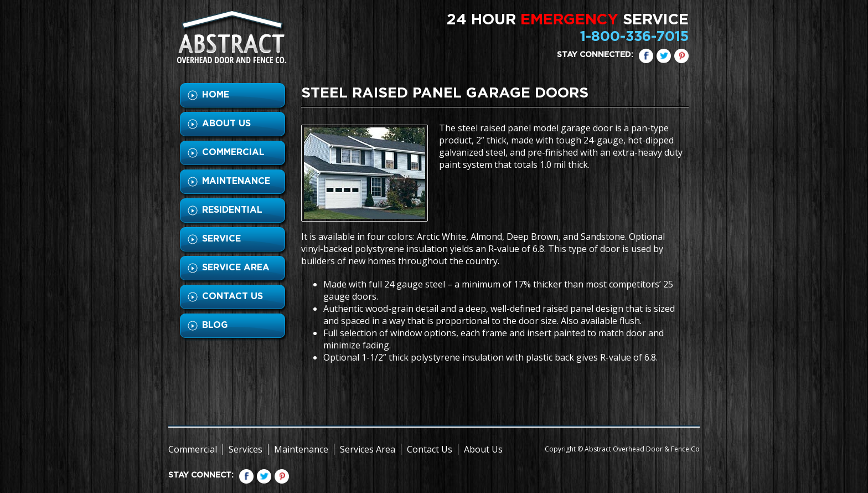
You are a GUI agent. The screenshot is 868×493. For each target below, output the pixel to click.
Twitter (664, 56)
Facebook (646, 56)
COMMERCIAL (233, 152)
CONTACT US (232, 296)
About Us (483, 449)
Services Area (368, 449)
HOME (216, 95)
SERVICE (221, 239)
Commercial (193, 449)
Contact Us (430, 449)
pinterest (681, 56)
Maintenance (301, 449)
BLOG (215, 325)
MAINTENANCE (236, 181)
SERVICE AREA (236, 268)
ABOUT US (226, 124)
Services (246, 449)
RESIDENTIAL (232, 210)
